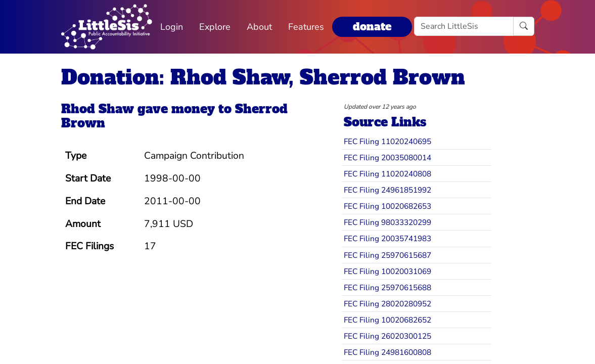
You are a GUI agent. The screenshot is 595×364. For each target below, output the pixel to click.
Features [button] (306, 27)
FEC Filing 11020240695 (387, 141)
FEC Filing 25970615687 (387, 255)
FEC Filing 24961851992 (387, 190)
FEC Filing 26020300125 (387, 336)
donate (372, 27)
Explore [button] (215, 27)
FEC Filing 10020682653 (387, 206)
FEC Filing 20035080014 (387, 157)
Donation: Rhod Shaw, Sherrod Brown (263, 77)
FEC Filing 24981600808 (387, 352)
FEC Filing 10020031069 (387, 271)
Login (172, 27)
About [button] (259, 27)
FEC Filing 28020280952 (387, 304)
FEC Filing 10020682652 (387, 320)
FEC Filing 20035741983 (387, 238)
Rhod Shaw (98, 109)
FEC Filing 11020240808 (387, 174)
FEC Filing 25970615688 (387, 287)
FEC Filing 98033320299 (387, 222)
